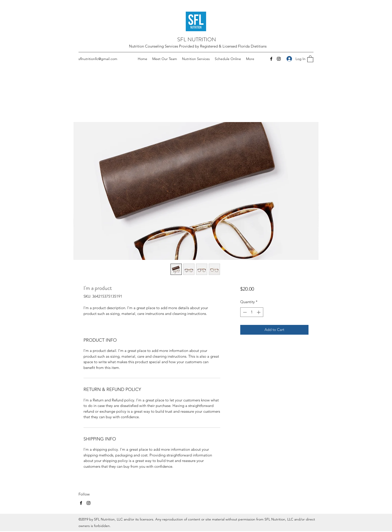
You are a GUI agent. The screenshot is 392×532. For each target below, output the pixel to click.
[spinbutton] (252, 312)
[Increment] (259, 312)
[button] (310, 59)
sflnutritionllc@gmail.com (98, 59)
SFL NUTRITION (197, 39)
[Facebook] (271, 59)
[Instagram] (279, 59)
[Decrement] (244, 312)
